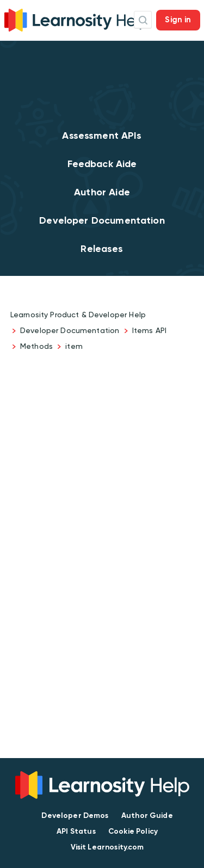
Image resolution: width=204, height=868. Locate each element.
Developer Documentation (102, 220)
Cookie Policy (133, 831)
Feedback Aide (102, 164)
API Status (76, 831)
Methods (36, 346)
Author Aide (102, 192)
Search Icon (143, 20)
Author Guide (147, 815)
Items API (149, 330)
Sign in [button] (178, 20)
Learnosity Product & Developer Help (78, 315)
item (74, 346)
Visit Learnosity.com (107, 847)
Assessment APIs (102, 136)
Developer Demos (75, 815)
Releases (102, 249)
